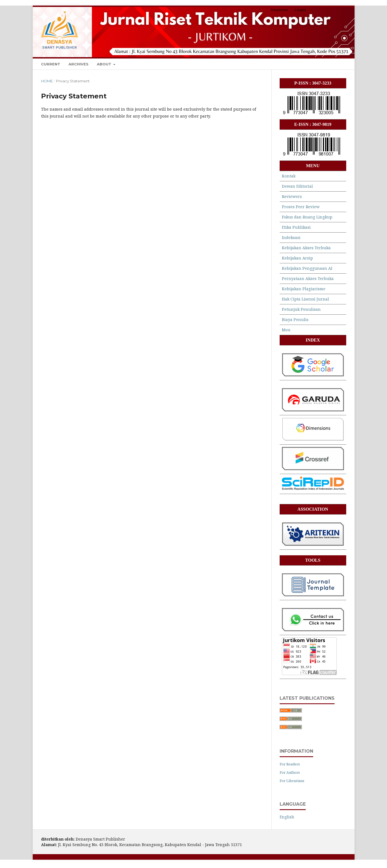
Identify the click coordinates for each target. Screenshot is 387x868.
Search (334, 64)
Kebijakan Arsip (297, 258)
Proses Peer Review (301, 207)
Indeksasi (291, 237)
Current (51, 64)
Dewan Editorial (297, 186)
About (105, 64)
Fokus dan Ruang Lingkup (307, 217)
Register (279, 10)
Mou (286, 330)
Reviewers (292, 196)
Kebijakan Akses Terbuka (306, 248)
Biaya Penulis (295, 320)
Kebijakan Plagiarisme (304, 289)
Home (47, 81)
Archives (79, 64)
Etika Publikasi (296, 227)
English (287, 817)
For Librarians (292, 781)
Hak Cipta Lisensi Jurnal (305, 299)
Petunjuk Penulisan (301, 309)
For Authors (290, 772)
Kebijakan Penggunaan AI (307, 268)
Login (300, 10)
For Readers (290, 764)
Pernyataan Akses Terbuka (308, 278)
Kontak (289, 176)
